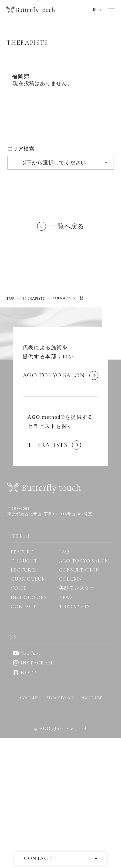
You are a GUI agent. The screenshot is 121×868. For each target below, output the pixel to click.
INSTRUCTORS (29, 597)
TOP (10, 298)
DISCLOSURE (91, 698)
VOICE (19, 588)
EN (100, 10)
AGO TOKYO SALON (84, 561)
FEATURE (22, 552)
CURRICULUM (28, 579)
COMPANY (29, 698)
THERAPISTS (34, 298)
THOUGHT (24, 561)
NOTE (24, 673)
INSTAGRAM (32, 663)
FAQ (64, 552)
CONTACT (23, 606)
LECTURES (24, 570)
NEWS (66, 597)
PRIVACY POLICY (59, 698)
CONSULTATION (79, 570)
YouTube (27, 653)
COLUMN (71, 579)
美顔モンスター (77, 588)
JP (94, 9)
